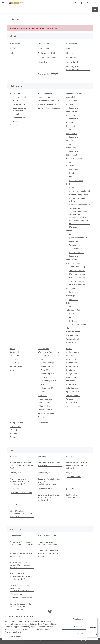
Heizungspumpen (46, 399)
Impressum (10, 637)
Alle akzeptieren (77, 619)
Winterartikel (72, 402)
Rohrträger (43, 395)
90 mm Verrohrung (77, 285)
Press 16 (45, 370)
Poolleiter (70, 231)
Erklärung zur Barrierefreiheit (73, 68)
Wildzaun (70, 399)
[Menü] (96, 619)
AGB (68, 48)
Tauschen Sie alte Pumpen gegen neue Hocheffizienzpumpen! (49, 481)
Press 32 (45, 392)
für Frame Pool (75, 188)
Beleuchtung (72, 115)
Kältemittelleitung (46, 406)
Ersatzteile (74, 108)
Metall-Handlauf (76, 180)
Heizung (13, 430)
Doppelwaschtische (21, 114)
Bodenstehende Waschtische (19, 109)
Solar (68, 303)
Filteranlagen (72, 133)
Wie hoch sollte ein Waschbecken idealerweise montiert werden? (21, 481)
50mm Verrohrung (77, 274)
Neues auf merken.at (47, 536)
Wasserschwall (72, 339)
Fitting (41, 359)
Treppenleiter (75, 245)
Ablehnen (77, 634)
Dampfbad (14, 352)
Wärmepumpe (72, 335)
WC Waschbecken (20, 101)
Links (12, 53)
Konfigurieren (77, 626)
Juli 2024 (13, 456)
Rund (72, 173)
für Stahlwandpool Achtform (77, 200)
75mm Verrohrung (77, 281)
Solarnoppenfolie (73, 310)
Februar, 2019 (16, 473)
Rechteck (73, 321)
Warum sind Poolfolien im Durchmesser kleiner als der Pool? (22, 465)
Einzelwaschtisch (20, 104)
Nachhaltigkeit (44, 48)
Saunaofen (14, 355)
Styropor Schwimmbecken (49, 108)
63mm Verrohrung (77, 278)
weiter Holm (74, 241)
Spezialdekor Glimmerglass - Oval (78, 216)
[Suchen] (95, 9)
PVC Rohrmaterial (74, 263)
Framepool (74, 169)
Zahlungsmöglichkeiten (48, 53)
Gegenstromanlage (74, 159)
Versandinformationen (48, 58)
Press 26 (45, 384)
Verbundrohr (44, 355)
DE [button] (73, 3)
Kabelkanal (44, 423)
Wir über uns (44, 44)
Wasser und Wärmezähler (49, 352)
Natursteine (71, 377)
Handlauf (70, 166)
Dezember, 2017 (45, 489)
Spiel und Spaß (73, 392)
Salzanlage (71, 296)
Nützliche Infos (16, 536)
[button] (81, 3)
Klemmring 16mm (49, 366)
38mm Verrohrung (77, 270)
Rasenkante (71, 384)
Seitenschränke (19, 118)
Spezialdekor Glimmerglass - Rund (78, 210)
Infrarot (13, 370)
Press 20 (45, 377)
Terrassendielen (73, 395)
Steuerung (14, 363)
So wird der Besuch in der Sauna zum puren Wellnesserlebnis (49, 498)
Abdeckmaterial (73, 352)
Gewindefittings (48, 363)
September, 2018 (45, 473)
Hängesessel (72, 374)
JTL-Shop (87, 641)
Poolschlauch (72, 259)
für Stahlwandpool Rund (80, 191)
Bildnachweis (44, 62)
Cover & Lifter (16, 426)
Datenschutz (22, 637)
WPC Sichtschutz (73, 406)
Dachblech (71, 355)
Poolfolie (70, 184)
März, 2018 (14, 489)
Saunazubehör (16, 366)
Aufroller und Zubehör (79, 325)
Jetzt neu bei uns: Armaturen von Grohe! (76, 496)
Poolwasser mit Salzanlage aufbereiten (49, 464)
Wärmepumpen (74, 476)
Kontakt (13, 48)
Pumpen (70, 140)
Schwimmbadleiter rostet (21, 492)
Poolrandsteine (73, 112)
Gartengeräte (72, 359)
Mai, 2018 (70, 473)
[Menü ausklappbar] (3, 2)
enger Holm (74, 234)
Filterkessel (71, 148)
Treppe (13, 437)
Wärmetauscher (73, 332)
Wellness (14, 125)
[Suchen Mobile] (47, 9)
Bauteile (70, 104)
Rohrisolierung (44, 402)
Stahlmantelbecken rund (48, 101)
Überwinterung (73, 343)
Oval (71, 177)
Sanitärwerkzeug (45, 410)
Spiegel (16, 121)
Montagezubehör (76, 252)
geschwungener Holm (78, 238)
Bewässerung (72, 370)
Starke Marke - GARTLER (48, 74)
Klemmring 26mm (49, 381)
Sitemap (70, 53)
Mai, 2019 (70, 456)
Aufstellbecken (44, 97)
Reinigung (71, 288)
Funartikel (70, 97)
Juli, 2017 (70, 489)
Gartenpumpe (72, 366)
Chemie (69, 122)
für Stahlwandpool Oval (79, 195)
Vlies (68, 328)
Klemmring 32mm (49, 388)
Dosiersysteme (72, 126)
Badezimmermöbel (18, 97)
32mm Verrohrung (77, 267)
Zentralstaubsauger (46, 413)
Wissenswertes (16, 44)
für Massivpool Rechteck (79, 205)
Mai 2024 (42, 456)
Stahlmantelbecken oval (48, 104)
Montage (73, 227)
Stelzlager (70, 381)
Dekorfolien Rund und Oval (79, 222)
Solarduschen (72, 388)
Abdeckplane (72, 101)
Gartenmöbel (72, 363)
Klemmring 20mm (49, 374)
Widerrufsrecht (73, 62)
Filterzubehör (72, 155)
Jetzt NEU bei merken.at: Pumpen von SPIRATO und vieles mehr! (21, 514)
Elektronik (42, 417)
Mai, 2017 (14, 505)
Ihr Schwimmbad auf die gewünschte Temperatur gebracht (77, 465)
